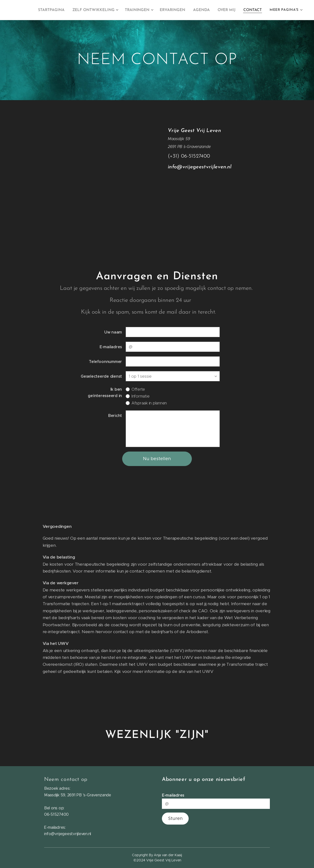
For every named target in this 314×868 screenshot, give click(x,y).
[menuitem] (57, 10)
